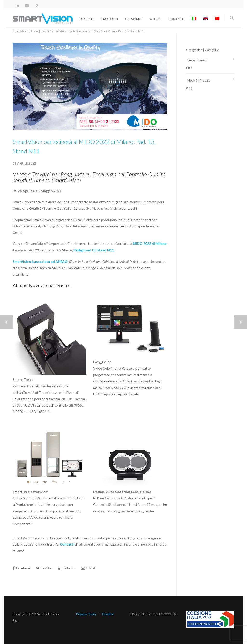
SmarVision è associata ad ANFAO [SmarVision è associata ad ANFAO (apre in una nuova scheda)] (40, 261)
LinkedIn (67, 568)
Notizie (155, 19)
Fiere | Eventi (197, 60)
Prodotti (110, 19)
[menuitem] (194, 19)
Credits (108, 614)
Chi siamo (133, 19)
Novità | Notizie (199, 80)
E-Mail (88, 568)
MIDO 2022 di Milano (150, 244)
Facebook (22, 568)
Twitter (44, 568)
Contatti (176, 19)
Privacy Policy (86, 614)
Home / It (86, 19)
